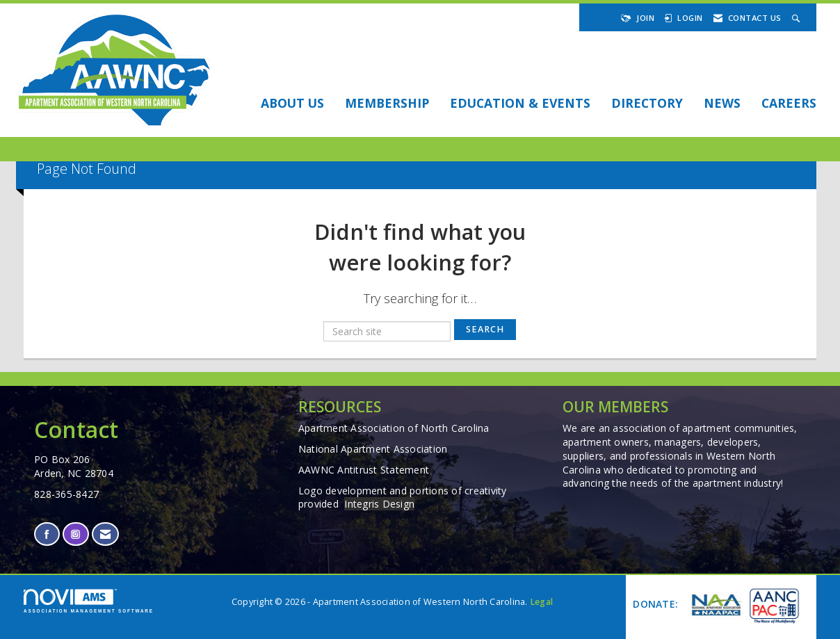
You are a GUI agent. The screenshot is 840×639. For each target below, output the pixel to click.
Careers (789, 103)
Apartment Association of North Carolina (394, 428)
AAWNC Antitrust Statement (364, 470)
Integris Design (379, 504)
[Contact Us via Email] (105, 534)
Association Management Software (89, 601)
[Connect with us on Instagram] (75, 534)
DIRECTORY (647, 103)
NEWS (722, 103)
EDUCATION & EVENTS (520, 103)
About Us (292, 103)
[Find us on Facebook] (47, 534)
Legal (541, 602)
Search (485, 329)
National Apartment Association (373, 449)
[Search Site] (798, 18)
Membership (387, 103)
